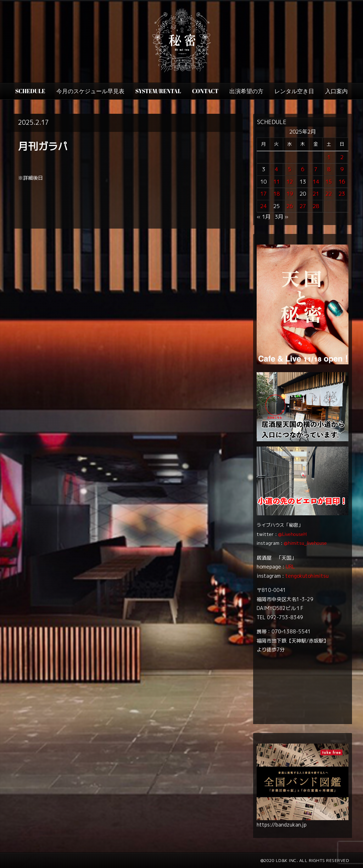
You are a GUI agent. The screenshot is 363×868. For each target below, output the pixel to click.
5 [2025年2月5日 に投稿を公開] (289, 169)
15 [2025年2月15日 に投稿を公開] (329, 182)
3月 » (281, 217)
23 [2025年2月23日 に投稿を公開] (342, 194)
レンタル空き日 (294, 91)
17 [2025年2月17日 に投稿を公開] (263, 194)
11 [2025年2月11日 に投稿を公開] (277, 182)
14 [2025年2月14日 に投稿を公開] (316, 182)
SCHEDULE (30, 91)
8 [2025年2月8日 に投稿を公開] (329, 169)
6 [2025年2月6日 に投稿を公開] (303, 169)
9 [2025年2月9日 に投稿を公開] (342, 169)
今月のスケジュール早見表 (90, 91)
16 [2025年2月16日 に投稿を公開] (342, 182)
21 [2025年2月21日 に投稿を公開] (316, 194)
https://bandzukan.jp (282, 825)
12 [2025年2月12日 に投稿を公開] (290, 182)
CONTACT (205, 91)
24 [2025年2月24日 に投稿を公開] (263, 206)
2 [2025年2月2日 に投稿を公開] (342, 157)
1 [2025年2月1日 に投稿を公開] (329, 157)
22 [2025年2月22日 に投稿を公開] (329, 194)
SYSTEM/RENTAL (158, 91)
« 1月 (264, 217)
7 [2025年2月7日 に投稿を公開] (316, 169)
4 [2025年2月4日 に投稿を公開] (276, 169)
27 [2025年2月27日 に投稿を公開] (303, 206)
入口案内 (336, 91)
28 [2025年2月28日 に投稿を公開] (316, 206)
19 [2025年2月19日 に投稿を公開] (290, 194)
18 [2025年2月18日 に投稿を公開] (277, 194)
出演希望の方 (246, 91)
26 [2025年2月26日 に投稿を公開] (290, 206)
